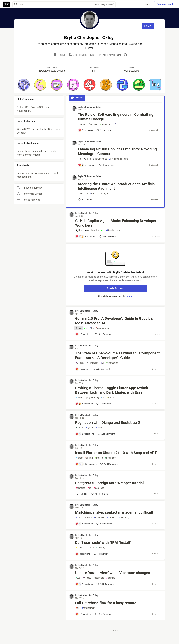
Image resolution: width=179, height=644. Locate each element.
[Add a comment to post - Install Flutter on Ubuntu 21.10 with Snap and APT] (86, 464)
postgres (80, 488)
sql (90, 488)
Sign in (129, 296)
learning (111, 578)
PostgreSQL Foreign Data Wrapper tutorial (109, 483)
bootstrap (101, 428)
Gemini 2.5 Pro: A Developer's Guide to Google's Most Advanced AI (114, 321)
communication (84, 518)
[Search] (16, 4)
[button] (24, 85)
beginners (110, 458)
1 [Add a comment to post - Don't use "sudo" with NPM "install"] (101, 554)
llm (80, 194)
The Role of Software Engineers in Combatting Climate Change (116, 117)
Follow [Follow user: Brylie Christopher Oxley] (148, 26)
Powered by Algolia (105, 4)
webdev (80, 363)
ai (80, 159)
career (118, 124)
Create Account (115, 288)
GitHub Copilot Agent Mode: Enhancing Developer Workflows (116, 223)
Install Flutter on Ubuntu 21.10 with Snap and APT (116, 453)
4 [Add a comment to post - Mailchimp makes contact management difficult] (104, 524)
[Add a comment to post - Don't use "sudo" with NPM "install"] (83, 554)
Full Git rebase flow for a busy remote (106, 603)
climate (82, 124)
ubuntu (89, 458)
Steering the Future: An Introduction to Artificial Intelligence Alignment (117, 186)
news (79, 328)
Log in (147, 4)
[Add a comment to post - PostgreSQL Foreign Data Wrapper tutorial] (81, 494)
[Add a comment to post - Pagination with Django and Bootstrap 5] (85, 434)
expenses (99, 518)
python (89, 428)
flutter (79, 398)
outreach (111, 518)
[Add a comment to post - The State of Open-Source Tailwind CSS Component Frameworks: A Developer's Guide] (82, 369)
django (79, 428)
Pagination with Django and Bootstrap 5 (107, 423)
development (113, 230)
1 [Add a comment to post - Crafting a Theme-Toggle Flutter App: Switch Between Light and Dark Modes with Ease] (103, 404)
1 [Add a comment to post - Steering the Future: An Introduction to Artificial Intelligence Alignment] (85, 199)
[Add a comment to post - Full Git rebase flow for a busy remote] (83, 614)
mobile (99, 458)
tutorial (111, 398)
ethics (94, 194)
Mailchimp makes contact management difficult (114, 512)
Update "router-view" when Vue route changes (112, 573)
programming (103, 328)
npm (91, 548)
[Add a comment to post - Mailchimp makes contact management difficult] (84, 524)
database (99, 488)
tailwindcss (92, 363)
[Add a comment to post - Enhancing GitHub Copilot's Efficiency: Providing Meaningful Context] (87, 165)
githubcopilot (100, 159)
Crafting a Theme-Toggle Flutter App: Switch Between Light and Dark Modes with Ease (111, 390)
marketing (124, 518)
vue (78, 578)
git (77, 608)
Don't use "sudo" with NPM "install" (103, 543)
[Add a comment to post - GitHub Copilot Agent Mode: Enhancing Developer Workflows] (85, 237)
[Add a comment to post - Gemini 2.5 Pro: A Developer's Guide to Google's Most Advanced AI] (83, 334)
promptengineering (119, 159)
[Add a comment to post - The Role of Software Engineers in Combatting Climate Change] (85, 130)
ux (103, 398)
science (93, 124)
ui (102, 363)
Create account (165, 4)
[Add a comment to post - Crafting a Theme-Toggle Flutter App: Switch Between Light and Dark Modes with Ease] (84, 404)
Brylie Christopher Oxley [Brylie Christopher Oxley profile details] (89, 107)
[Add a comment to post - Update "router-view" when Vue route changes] (84, 584)
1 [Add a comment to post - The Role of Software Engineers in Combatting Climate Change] (103, 130)
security (101, 548)
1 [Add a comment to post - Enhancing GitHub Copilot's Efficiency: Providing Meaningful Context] (106, 165)
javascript (81, 548)
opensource (106, 124)
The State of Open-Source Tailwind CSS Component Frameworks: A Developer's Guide (117, 355)
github (87, 159)
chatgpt (104, 194)
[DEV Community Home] (6, 4)
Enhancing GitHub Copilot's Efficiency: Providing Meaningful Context (117, 152)
